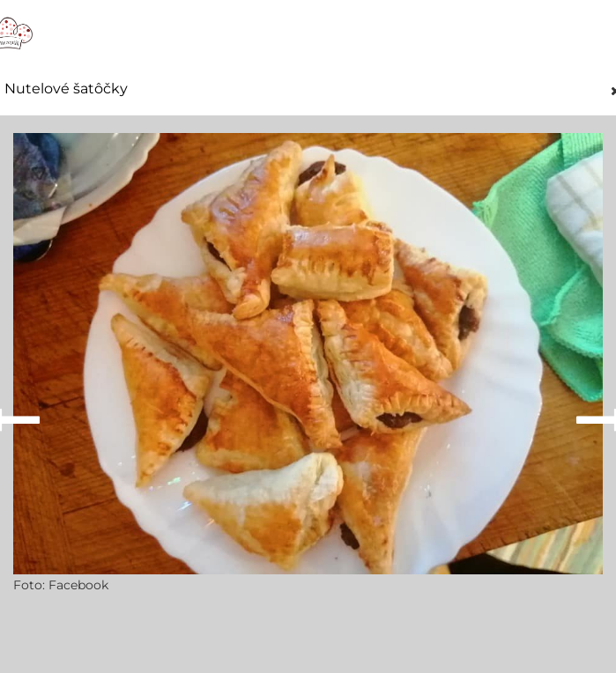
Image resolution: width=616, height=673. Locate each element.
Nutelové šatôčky (66, 89)
